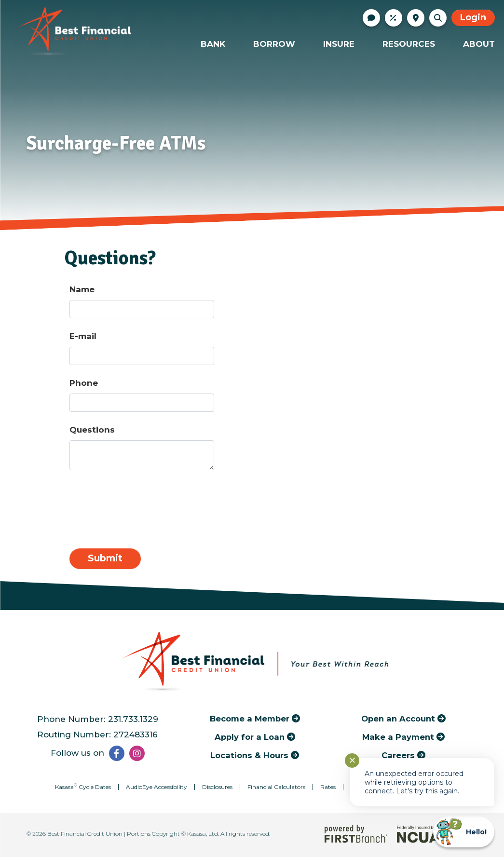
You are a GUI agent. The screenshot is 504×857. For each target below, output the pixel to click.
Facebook (117, 753)
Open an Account (398, 719)
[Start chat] (464, 832)
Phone (84, 383)
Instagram (137, 753)
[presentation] (143, 505)
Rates (394, 18)
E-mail (83, 336)
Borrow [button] (274, 44)
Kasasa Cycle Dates (83, 787)
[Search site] (438, 18)
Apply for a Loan (249, 737)
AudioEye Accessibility (157, 787)
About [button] (479, 44)
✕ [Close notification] (352, 761)
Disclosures (217, 787)
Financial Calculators (276, 787)
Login (473, 17)
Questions (92, 430)
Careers (398, 755)
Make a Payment (398, 737)
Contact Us (371, 18)
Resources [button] (409, 44)
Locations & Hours (416, 18)
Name (82, 289)
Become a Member (249, 719)
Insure (339, 44)
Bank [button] (213, 44)
